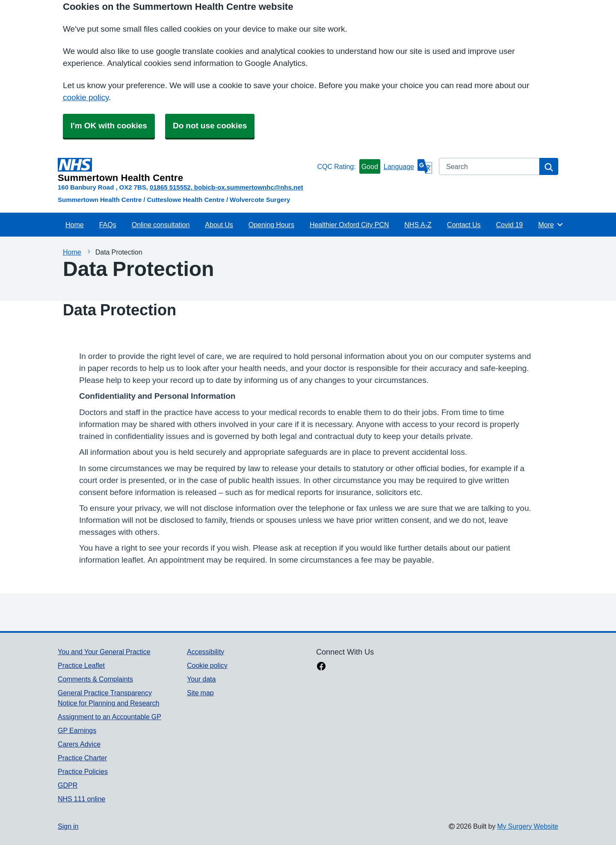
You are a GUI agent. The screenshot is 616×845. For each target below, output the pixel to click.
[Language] (408, 166)
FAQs (108, 225)
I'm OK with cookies (109, 126)
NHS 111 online (81, 799)
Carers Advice (79, 744)
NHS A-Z (418, 225)
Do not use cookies (210, 126)
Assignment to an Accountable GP (110, 717)
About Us (219, 225)
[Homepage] (186, 170)
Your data (201, 679)
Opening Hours (271, 225)
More (551, 225)
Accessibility (206, 652)
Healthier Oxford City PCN (349, 225)
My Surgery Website (528, 826)
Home (75, 225)
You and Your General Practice (104, 652)
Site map (200, 693)
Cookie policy (207, 665)
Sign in (68, 826)
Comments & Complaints (95, 679)
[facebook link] (321, 667)
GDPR (68, 785)
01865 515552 (170, 187)
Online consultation (161, 225)
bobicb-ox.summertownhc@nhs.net (249, 187)
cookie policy (86, 97)
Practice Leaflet (81, 665)
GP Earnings (77, 730)
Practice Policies (83, 771)
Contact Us (464, 225)
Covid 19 (510, 225)
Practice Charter (82, 758)
